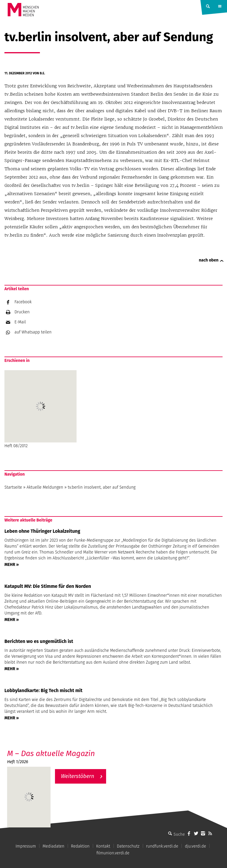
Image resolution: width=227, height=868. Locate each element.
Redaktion (80, 846)
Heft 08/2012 (40, 409)
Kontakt (103, 846)
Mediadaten (53, 846)
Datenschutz (128, 846)
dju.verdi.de (195, 846)
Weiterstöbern (78, 776)
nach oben (209, 260)
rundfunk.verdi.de (162, 846)
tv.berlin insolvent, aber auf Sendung (102, 487)
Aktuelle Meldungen (45, 487)
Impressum (26, 846)
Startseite (13, 487)
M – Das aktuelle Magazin (51, 754)
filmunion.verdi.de (113, 853)
